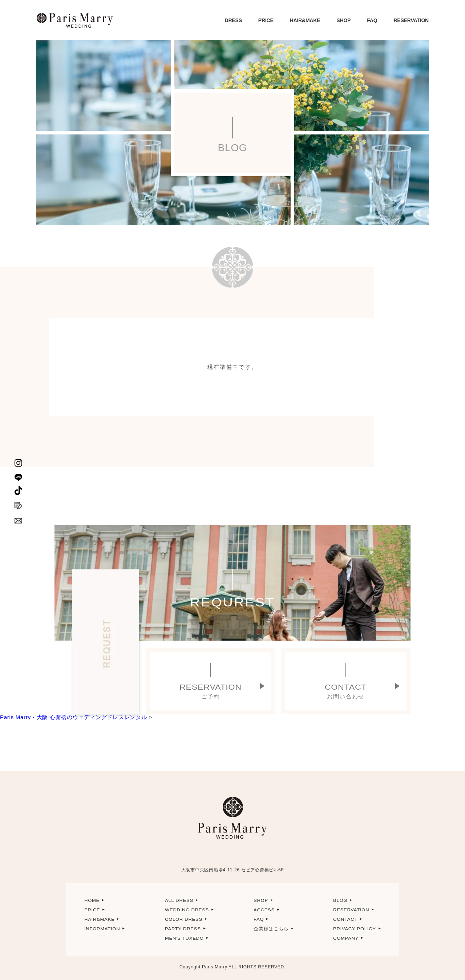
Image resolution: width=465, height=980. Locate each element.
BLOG (340, 900)
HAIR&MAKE (305, 20)
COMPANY (346, 938)
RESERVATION (411, 20)
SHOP (343, 20)
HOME (92, 900)
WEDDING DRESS (187, 910)
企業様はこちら (271, 929)
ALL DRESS (179, 900)
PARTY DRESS (183, 929)
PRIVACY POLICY (355, 929)
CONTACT (345, 919)
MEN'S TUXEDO (184, 938)
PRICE (266, 20)
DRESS (233, 20)
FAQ (372, 20)
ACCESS (264, 910)
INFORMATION (102, 929)
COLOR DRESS (184, 919)
